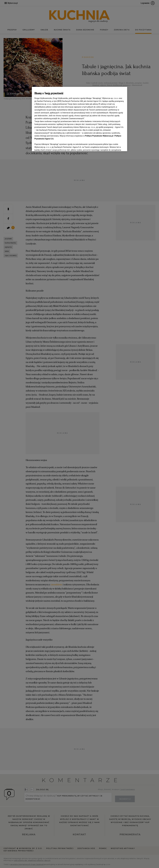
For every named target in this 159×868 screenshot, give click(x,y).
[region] (80, 119)
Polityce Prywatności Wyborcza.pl (99, 136)
